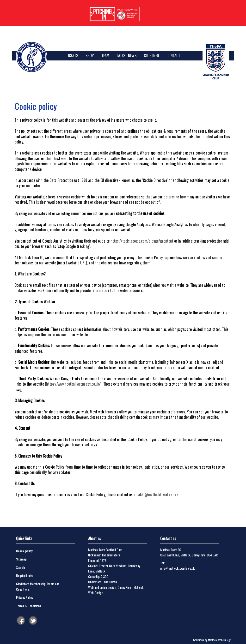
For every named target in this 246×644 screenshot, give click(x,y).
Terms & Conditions (29, 606)
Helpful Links (24, 575)
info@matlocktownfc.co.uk (177, 568)
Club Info (151, 55)
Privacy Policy (25, 597)
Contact (173, 55)
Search (20, 567)
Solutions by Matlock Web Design (212, 640)
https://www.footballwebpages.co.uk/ (73, 384)
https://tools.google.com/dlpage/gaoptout (142, 241)
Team (105, 55)
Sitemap (21, 559)
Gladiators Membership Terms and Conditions (38, 586)
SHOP (90, 55)
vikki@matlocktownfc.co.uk (158, 495)
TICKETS (72, 55)
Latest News (127, 55)
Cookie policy (24, 551)
